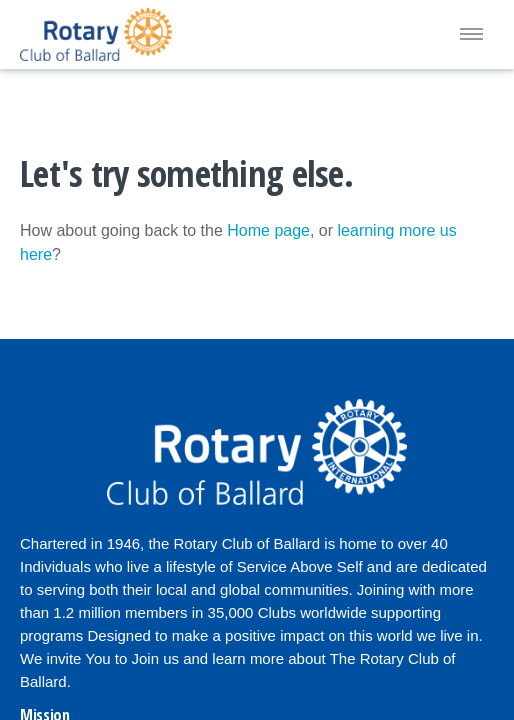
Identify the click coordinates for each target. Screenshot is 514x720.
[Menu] (471, 35)
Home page (268, 230)
